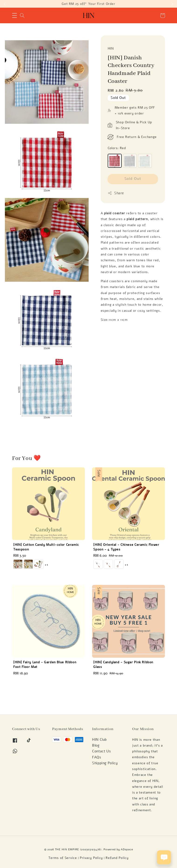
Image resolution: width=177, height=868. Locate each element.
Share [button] (116, 193)
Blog (96, 745)
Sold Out (133, 179)
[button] (15, 16)
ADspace (127, 849)
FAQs (97, 757)
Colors (117, 148)
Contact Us (101, 751)
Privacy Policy (91, 858)
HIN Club (99, 740)
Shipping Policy (105, 763)
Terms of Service (63, 858)
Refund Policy (117, 858)
